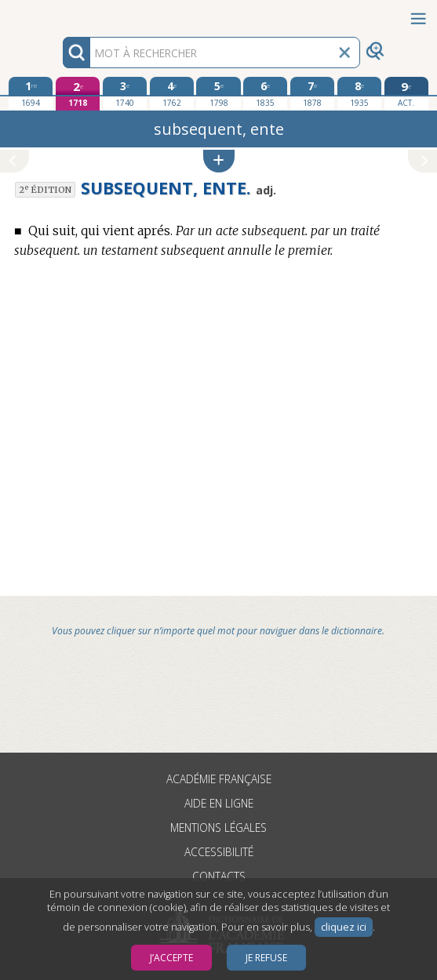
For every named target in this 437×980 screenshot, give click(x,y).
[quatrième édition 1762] (172, 93)
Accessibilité (219, 852)
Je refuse (266, 958)
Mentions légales (218, 828)
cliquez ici (344, 927)
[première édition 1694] (31, 93)
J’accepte (171, 958)
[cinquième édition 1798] (218, 93)
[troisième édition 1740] (125, 93)
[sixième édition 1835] (265, 93)
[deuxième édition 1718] (78, 94)
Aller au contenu (61, 14)
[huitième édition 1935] (359, 93)
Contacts (219, 876)
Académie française (219, 779)
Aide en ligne (219, 803)
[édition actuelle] (406, 94)
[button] (219, 161)
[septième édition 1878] (312, 93)
